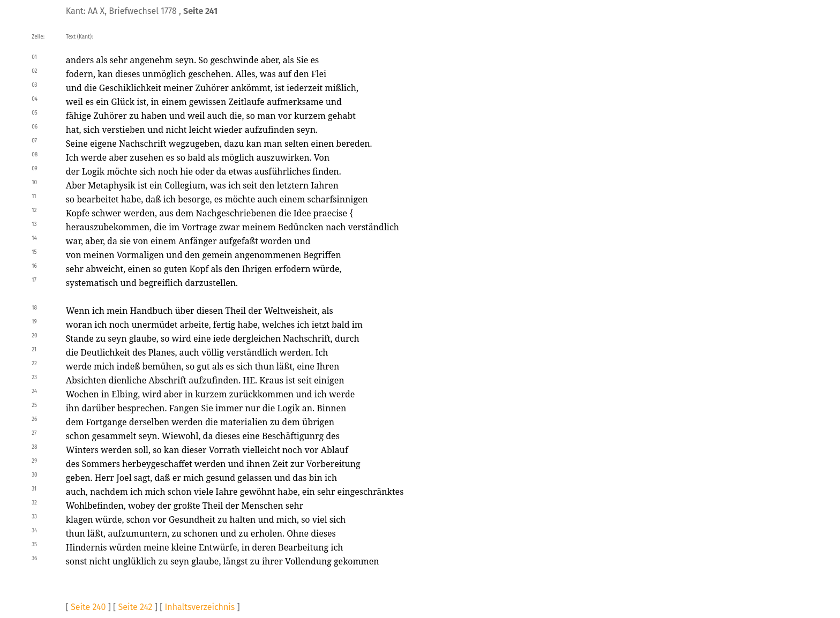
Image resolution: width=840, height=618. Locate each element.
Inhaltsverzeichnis (200, 607)
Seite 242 (135, 607)
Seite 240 (88, 607)
